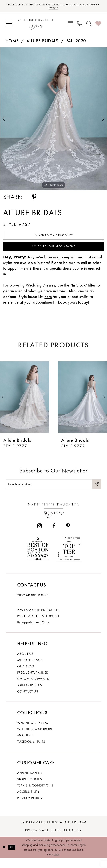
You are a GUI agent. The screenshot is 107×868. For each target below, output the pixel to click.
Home (12, 43)
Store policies (30, 789)
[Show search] (89, 26)
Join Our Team (30, 695)
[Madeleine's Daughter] (53, 519)
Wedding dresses (33, 732)
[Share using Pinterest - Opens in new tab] (34, 199)
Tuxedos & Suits (31, 752)
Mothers (25, 745)
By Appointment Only (33, 632)
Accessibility (28, 802)
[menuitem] (9, 26)
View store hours (33, 605)
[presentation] (25, 405)
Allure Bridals (42, 43)
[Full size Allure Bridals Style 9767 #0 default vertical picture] (53, 120)
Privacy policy (30, 808)
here (57, 864)
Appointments (30, 783)
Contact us (28, 701)
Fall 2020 (76, 43)
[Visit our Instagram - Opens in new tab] (40, 536)
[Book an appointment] (71, 26)
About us (25, 664)
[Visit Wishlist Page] (98, 25)
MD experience (30, 670)
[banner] (36, 25)
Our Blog (26, 676)
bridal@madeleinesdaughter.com (54, 832)
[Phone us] (80, 26)
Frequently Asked (33, 682)
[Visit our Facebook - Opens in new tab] (54, 536)
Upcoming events (33, 689)
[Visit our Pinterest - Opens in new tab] (68, 536)
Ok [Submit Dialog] (15, 857)
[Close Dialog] (5, 857)
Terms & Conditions (35, 795)
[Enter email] (54, 493)
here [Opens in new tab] (48, 304)
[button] (9, 26)
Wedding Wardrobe (35, 739)
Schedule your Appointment (54, 252)
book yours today (73, 310)
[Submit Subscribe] (96, 493)
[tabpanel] (53, 120)
